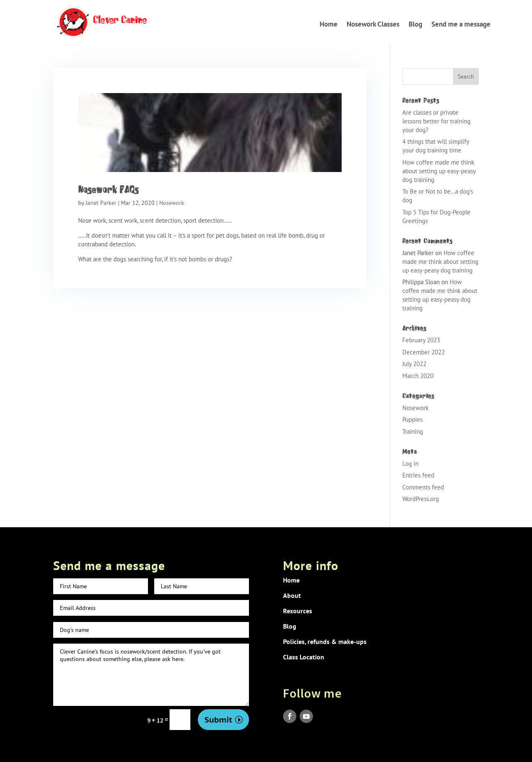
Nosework (172, 203)
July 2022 (414, 364)
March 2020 (418, 376)
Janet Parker (101, 203)
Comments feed (423, 487)
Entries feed (418, 475)
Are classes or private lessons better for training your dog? (436, 121)
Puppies (413, 419)
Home (329, 24)
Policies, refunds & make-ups (325, 642)
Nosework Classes (373, 24)
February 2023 (421, 340)
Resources (298, 611)
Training (413, 431)
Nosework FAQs (108, 189)
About (292, 595)
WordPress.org (421, 499)
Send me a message (461, 24)
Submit (218, 720)
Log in (410, 463)
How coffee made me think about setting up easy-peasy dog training (439, 171)
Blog (415, 24)
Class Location (304, 657)
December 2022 (424, 352)
